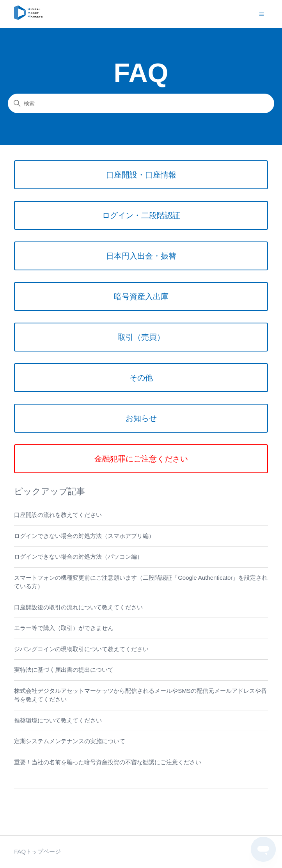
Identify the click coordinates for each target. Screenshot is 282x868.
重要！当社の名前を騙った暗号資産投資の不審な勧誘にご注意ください (108, 762)
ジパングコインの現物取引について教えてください (81, 649)
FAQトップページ (37, 851)
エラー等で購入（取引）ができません (64, 628)
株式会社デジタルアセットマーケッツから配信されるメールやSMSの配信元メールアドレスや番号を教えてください (140, 695)
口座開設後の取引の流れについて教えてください (78, 607)
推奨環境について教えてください (58, 720)
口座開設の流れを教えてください (58, 515)
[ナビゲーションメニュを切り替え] (262, 13)
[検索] (141, 103)
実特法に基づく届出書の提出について (64, 670)
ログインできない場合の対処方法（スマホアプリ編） (84, 536)
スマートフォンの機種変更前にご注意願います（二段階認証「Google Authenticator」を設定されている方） (141, 582)
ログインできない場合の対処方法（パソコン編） (78, 556)
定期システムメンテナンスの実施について (70, 741)
